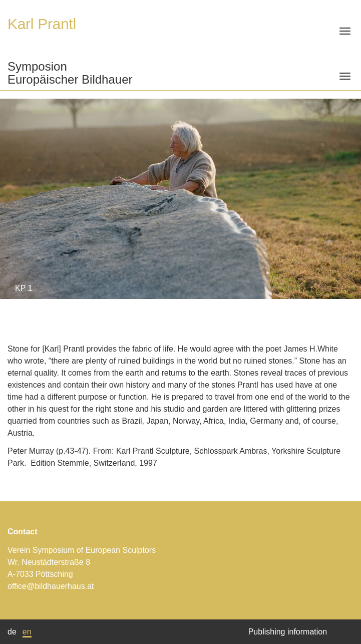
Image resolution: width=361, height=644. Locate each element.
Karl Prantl (42, 24)
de (12, 632)
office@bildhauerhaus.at (51, 586)
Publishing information (288, 632)
